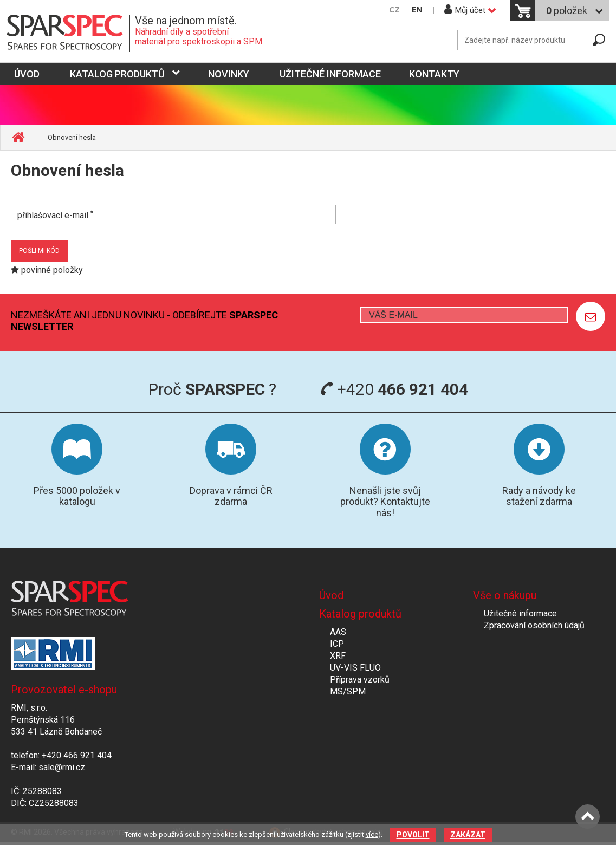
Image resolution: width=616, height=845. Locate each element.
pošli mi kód (39, 251)
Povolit (413, 835)
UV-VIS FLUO (355, 668)
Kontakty (434, 74)
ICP (337, 644)
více (372, 834)
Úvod (331, 595)
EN (417, 9)
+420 (394, 389)
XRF (338, 656)
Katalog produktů (117, 74)
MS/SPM (348, 691)
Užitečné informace (330, 74)
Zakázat (468, 835)
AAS (338, 632)
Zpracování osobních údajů (534, 625)
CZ (394, 9)
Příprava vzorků (360, 680)
